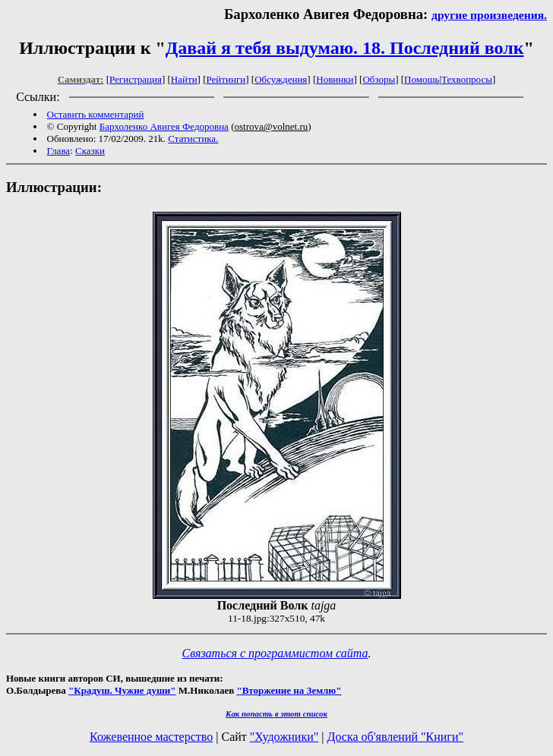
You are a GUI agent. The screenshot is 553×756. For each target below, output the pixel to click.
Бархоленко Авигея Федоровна (164, 126)
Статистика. (193, 139)
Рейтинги (226, 79)
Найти (184, 79)
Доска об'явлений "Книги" (395, 737)
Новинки (335, 79)
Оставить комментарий (96, 114)
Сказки (90, 151)
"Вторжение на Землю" (289, 690)
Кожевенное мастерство (151, 737)
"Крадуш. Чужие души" (122, 690)
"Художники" (284, 737)
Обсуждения (281, 79)
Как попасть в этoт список (276, 713)
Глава (59, 151)
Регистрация (136, 79)
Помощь (422, 79)
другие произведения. (489, 15)
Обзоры (379, 79)
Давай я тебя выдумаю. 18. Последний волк (345, 48)
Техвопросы (467, 79)
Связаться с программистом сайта (275, 653)
